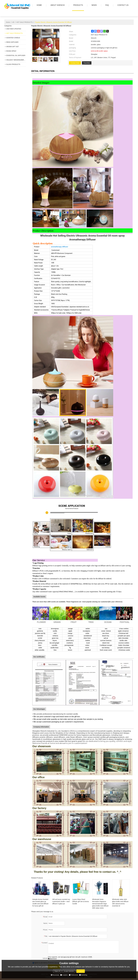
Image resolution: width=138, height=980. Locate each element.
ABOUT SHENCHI (57, 5)
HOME (39, 5)
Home (8, 22)
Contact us (122, 5)
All (13, 22)
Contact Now (75, 63)
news (94, 5)
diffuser (65, 247)
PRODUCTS (78, 5)
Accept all (81, 971)
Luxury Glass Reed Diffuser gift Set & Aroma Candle (80, 901)
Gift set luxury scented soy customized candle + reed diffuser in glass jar (61, 901)
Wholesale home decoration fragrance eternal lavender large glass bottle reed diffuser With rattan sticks (100, 904)
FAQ (107, 5)
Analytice (64, 975)
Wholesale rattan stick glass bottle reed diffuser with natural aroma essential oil (120, 903)
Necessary (55, 975)
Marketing (83, 975)
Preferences (74, 975)
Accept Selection (69, 971)
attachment (52, 959)
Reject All (57, 971)
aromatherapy (56, 247)
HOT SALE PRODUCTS (24, 22)
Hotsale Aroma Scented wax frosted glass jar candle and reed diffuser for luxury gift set (40, 903)
